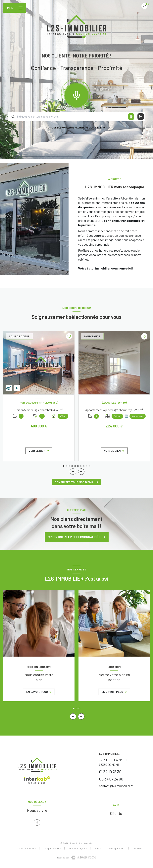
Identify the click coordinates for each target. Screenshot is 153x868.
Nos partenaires (52, 848)
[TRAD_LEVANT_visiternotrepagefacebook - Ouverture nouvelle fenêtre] (37, 822)
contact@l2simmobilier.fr (116, 786)
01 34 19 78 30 (110, 772)
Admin (98, 848)
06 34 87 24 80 (111, 779)
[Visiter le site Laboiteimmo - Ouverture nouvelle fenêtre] (83, 858)
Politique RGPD (117, 848)
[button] (81, 472)
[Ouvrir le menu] (15, 8)
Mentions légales (78, 848)
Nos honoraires (27, 848)
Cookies (137, 848)
